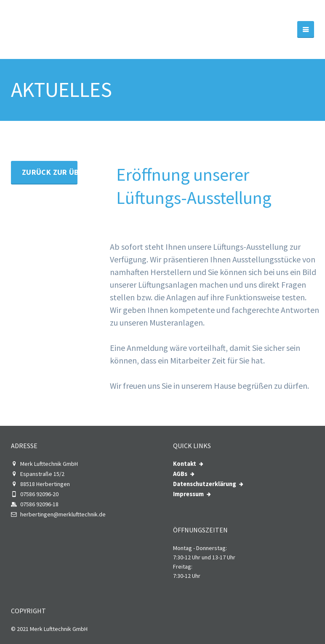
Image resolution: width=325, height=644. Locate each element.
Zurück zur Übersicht (50, 172)
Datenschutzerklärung (205, 484)
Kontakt (185, 464)
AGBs (180, 474)
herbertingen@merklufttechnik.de (58, 514)
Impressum (188, 494)
